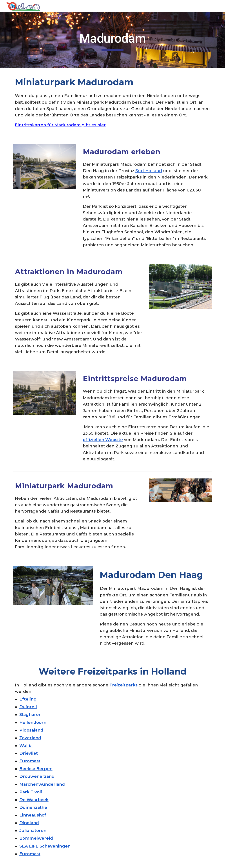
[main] (112, 40)
